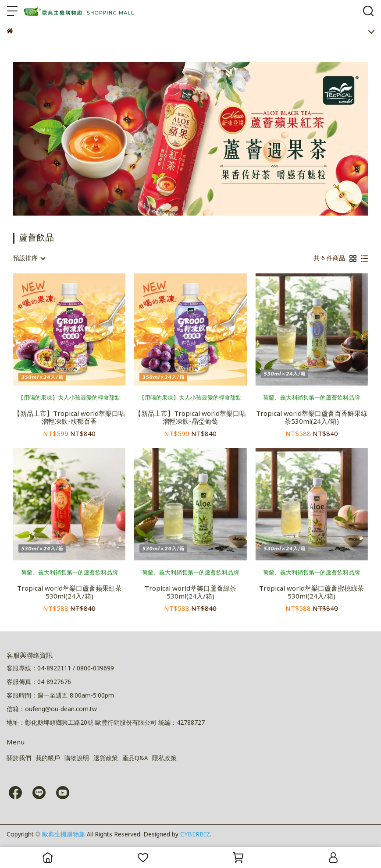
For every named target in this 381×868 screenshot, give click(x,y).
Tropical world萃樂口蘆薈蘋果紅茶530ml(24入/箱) (69, 593)
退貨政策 (106, 758)
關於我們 (19, 758)
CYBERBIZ (195, 835)
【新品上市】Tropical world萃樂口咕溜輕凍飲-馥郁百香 (69, 418)
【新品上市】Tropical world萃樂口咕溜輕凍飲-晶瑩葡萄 (190, 418)
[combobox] (29, 259)
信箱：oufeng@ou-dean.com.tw (52, 709)
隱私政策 (164, 758)
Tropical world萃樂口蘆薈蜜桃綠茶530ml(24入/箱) (312, 593)
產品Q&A (135, 758)
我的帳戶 (48, 758)
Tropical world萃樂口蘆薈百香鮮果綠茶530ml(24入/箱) (312, 418)
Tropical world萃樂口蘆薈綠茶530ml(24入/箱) (190, 593)
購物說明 (77, 758)
